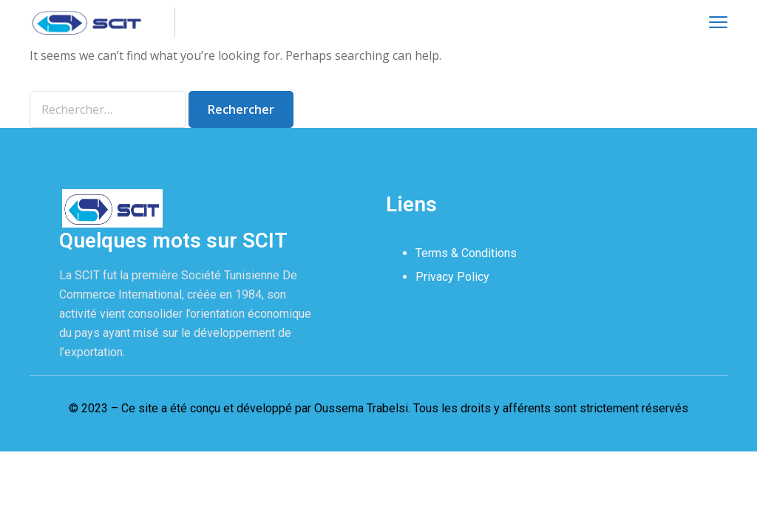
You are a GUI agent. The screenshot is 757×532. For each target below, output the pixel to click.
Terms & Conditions (466, 253)
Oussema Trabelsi (361, 408)
